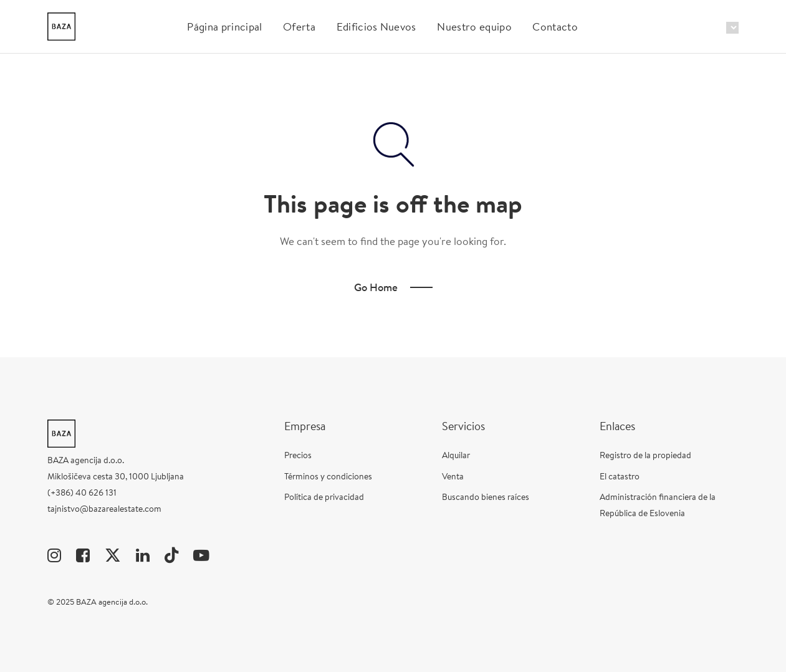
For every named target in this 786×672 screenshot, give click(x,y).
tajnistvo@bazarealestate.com (104, 509)
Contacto (555, 26)
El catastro (620, 476)
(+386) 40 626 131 (82, 492)
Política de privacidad (324, 497)
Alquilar (456, 455)
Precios (298, 455)
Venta (453, 476)
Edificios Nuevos (376, 26)
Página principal (224, 26)
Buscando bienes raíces (486, 497)
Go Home (376, 287)
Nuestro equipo (474, 26)
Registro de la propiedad (645, 455)
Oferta (299, 26)
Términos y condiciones (328, 476)
